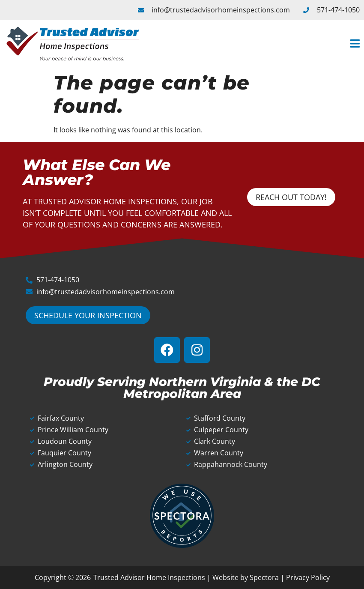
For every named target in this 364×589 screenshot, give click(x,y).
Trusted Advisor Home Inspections (149, 577)
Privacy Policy (308, 577)
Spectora (264, 577)
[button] (255, 44)
